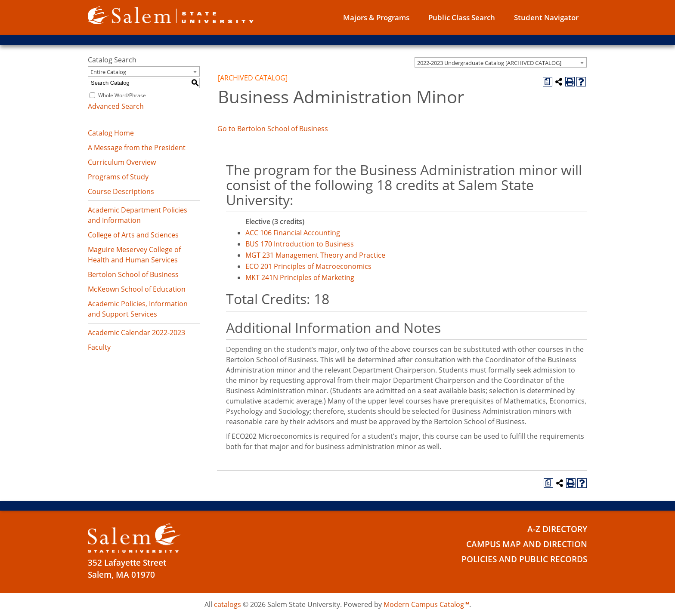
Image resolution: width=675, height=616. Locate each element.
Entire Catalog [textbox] (108, 72)
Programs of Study (118, 177)
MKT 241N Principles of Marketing (300, 277)
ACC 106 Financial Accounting (293, 233)
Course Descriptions (121, 191)
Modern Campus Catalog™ (426, 604)
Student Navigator (546, 17)
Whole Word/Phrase (122, 95)
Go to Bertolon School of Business (273, 129)
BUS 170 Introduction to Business (300, 244)
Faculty (99, 347)
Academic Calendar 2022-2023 (136, 333)
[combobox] (501, 62)
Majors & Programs (376, 17)
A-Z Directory (557, 529)
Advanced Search (116, 106)
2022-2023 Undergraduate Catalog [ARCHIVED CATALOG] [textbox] (489, 63)
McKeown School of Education (137, 289)
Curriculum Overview (122, 162)
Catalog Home (111, 133)
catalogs (228, 604)
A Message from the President (137, 148)
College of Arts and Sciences (133, 235)
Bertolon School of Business (133, 274)
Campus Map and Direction (527, 544)
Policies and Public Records (524, 559)
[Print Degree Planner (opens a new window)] (548, 82)
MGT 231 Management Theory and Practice (315, 255)
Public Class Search (462, 17)
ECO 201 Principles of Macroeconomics (308, 266)
